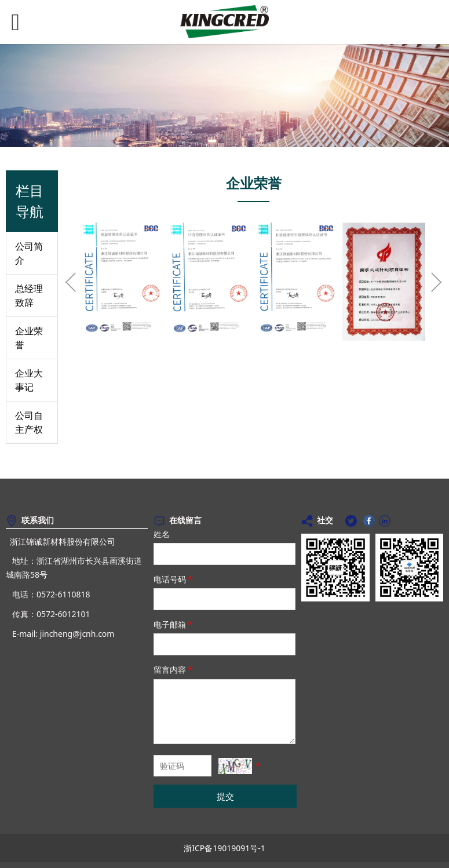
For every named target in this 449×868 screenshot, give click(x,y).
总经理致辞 (29, 296)
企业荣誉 (29, 338)
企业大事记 (29, 380)
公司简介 (29, 253)
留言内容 (174, 670)
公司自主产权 (29, 422)
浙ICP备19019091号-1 (224, 848)
